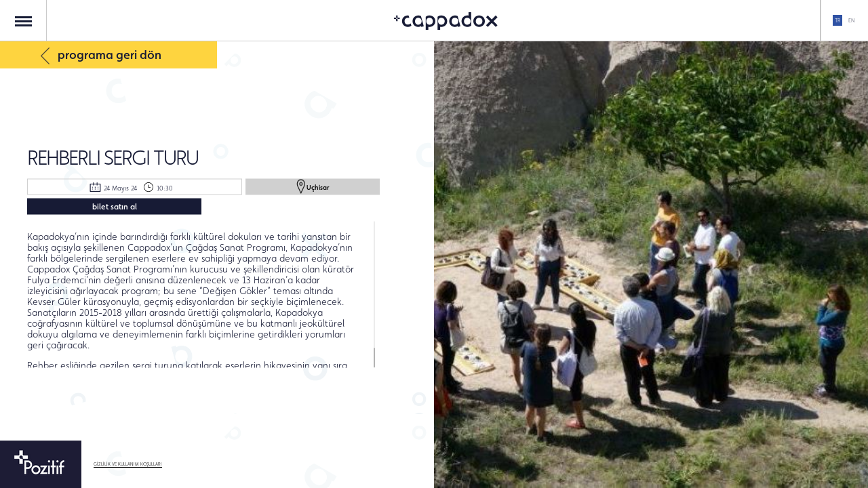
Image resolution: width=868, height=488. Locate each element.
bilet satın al (115, 206)
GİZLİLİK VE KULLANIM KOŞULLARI (128, 464)
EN (851, 20)
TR (837, 20)
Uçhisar (313, 186)
